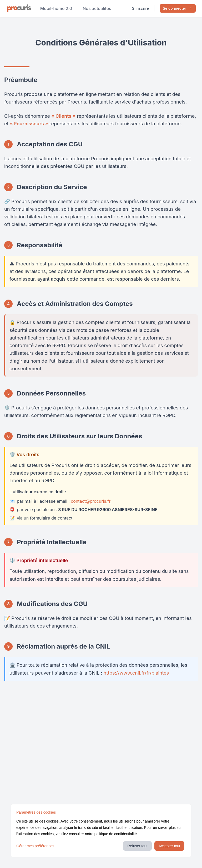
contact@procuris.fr (91, 501)
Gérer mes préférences (35, 846)
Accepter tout (170, 846)
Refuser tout (137, 846)
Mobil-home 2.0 (56, 8)
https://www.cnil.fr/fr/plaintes (136, 673)
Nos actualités (97, 8)
